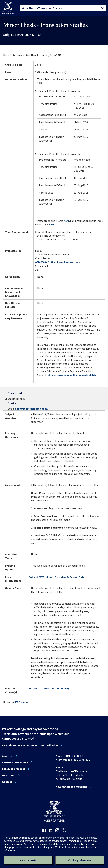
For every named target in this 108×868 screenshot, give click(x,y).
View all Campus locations (71, 787)
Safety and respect (13, 769)
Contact (7, 782)
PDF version (22, 702)
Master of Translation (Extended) (49, 688)
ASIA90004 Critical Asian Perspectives (57, 262)
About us (7, 756)
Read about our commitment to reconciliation (30, 745)
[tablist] (63, 8)
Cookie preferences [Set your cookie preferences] (80, 860)
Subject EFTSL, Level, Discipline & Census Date (57, 577)
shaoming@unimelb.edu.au (32, 409)
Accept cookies (28, 860)
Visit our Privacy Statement (70, 847)
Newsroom (9, 775)
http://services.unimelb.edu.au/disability (72, 375)
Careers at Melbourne (15, 762)
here (66, 221)
